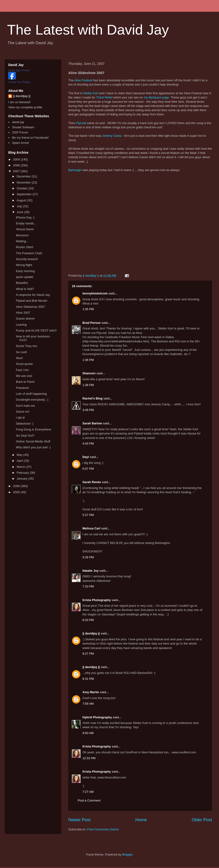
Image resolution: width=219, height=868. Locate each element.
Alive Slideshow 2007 (30, 307)
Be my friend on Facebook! (30, 138)
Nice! (19, 358)
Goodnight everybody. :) (32, 400)
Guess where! (25, 319)
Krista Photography (97, 600)
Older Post (202, 820)
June (20, 212)
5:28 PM (88, 557)
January (23, 479)
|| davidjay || (91, 633)
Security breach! (27, 259)
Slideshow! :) (24, 424)
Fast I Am (22, 370)
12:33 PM (89, 758)
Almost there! (25, 229)
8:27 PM (88, 654)
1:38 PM (88, 360)
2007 (17, 171)
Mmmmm (22, 235)
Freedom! (22, 388)
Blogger (127, 854)
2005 (17, 492)
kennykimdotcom (95, 293)
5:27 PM (88, 515)
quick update (24, 277)
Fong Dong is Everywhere (33, 429)
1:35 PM (88, 309)
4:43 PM (88, 444)
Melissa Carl (91, 528)
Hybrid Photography (97, 717)
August (22, 200)
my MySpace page (156, 97)
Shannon (89, 373)
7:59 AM (88, 704)
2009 (17, 159)
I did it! (20, 418)
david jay (18, 122)
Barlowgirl (75, 170)
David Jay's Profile (19, 70)
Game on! (22, 412)
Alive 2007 (23, 313)
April (20, 461)
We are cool (24, 376)
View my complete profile (25, 107)
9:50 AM (88, 733)
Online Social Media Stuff (33, 441)
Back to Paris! (25, 382)
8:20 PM (88, 620)
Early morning (25, 271)
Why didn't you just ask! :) (33, 447)
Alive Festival (83, 80)
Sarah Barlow (92, 423)
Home (141, 820)
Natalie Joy (91, 571)
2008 (17, 165)
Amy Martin (91, 692)
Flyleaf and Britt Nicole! (32, 301)
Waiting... (22, 241)
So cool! (21, 352)
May (20, 455)
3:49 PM (88, 410)
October (23, 188)
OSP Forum (20, 132)
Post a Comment (89, 800)
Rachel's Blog (92, 398)
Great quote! (24, 364)
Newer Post (79, 820)
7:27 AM (88, 792)
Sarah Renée (92, 482)
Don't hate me (25, 406)
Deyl (86, 457)
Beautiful (22, 283)
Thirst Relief (104, 97)
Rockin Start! (24, 247)
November (24, 182)
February (23, 473)
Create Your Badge (19, 82)
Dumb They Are (26, 346)
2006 (17, 486)
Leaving (21, 325)
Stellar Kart (91, 93)
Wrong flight (24, 265)
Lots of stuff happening (31, 394)
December (24, 176)
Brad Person (91, 323)
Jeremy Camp (112, 136)
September (25, 194)
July (20, 206)
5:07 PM (88, 469)
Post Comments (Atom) (103, 829)
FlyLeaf (81, 123)
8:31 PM (88, 679)
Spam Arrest (20, 143)
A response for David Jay (33, 295)
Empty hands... (26, 223)
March (21, 467)
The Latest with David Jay (88, 30)
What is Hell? (25, 289)
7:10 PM (88, 586)
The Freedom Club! (29, 253)
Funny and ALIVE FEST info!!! (36, 330)
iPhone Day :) (25, 217)
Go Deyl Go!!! (25, 436)
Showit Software (23, 127)
